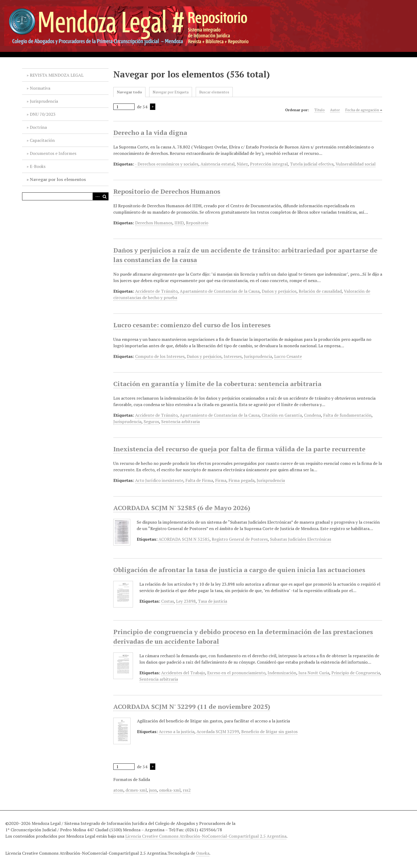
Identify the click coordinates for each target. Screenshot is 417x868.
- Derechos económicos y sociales (167, 164)
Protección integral (269, 164)
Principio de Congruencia (356, 673)
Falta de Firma (199, 480)
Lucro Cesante (288, 356)
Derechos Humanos (154, 223)
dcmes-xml (136, 790)
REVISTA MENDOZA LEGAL (57, 75)
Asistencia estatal (218, 164)
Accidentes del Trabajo (183, 673)
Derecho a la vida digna (150, 133)
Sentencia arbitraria (180, 421)
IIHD (179, 223)
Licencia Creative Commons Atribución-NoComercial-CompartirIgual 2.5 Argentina (206, 836)
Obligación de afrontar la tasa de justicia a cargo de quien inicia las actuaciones (239, 570)
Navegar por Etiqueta (171, 92)
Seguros (151, 421)
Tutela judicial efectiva (312, 164)
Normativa (40, 88)
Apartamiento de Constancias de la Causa (220, 291)
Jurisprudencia (44, 101)
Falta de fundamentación (347, 415)
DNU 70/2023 (43, 114)
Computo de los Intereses (160, 356)
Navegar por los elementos (58, 179)
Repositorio (197, 223)
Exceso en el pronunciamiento (236, 673)
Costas (168, 601)
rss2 (187, 790)
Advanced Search (97, 196)
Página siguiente (153, 107)
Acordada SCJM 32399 (218, 731)
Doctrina (38, 127)
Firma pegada (241, 480)
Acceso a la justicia (177, 731)
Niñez (242, 164)
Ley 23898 (186, 601)
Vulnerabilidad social (356, 164)
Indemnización (282, 673)
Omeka (203, 853)
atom (118, 790)
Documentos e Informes (53, 153)
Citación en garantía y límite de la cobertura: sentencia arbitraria (217, 384)
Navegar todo (129, 92)
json (153, 790)
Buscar (105, 196)
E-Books (38, 166)
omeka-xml (170, 790)
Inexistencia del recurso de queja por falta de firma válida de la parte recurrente (239, 449)
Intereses (233, 356)
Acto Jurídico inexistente (159, 480)
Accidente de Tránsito (156, 291)
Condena (312, 415)
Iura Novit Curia (314, 673)
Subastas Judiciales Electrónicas (301, 539)
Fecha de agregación (362, 110)
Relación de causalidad (320, 291)
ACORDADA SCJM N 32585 (184, 539)
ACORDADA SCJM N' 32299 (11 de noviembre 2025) (192, 706)
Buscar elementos (214, 92)
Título (320, 110)
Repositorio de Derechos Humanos (167, 191)
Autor (335, 110)
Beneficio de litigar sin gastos (269, 731)
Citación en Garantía (282, 415)
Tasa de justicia (212, 601)
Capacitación (42, 140)
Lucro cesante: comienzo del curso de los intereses (192, 325)
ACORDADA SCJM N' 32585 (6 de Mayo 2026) (182, 508)
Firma (221, 480)
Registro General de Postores (240, 539)
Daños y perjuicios (279, 291)
